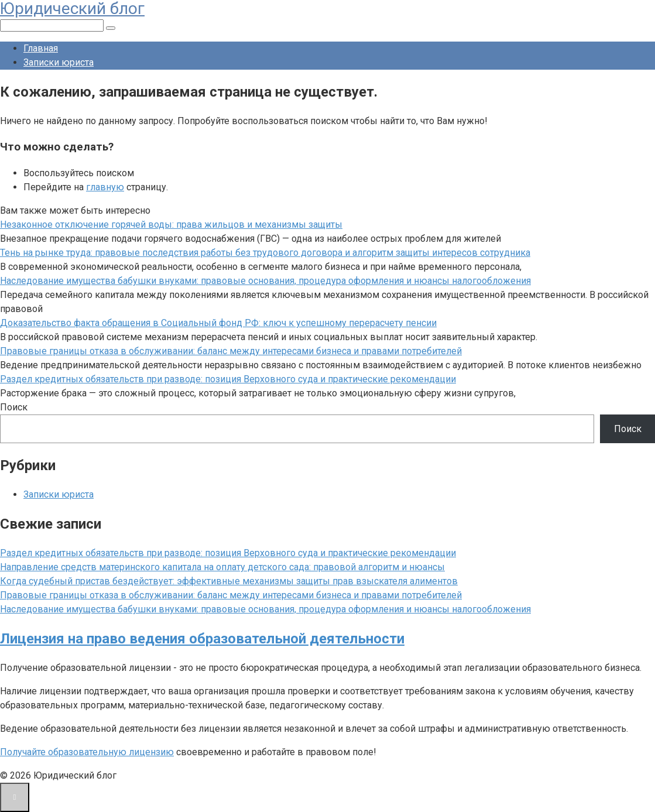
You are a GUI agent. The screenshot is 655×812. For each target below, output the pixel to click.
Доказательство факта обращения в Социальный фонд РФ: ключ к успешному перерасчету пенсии (218, 323)
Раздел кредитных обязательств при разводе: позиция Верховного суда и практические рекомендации (228, 379)
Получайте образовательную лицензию (87, 752)
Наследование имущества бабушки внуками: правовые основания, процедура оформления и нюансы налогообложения (265, 281)
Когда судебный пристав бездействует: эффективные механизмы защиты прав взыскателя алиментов (229, 581)
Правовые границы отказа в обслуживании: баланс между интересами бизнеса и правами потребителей (231, 351)
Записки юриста (59, 62)
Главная (41, 48)
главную (105, 187)
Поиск (14, 407)
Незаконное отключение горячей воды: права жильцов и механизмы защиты (171, 225)
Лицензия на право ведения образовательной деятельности (202, 639)
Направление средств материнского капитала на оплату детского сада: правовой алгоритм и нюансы (222, 567)
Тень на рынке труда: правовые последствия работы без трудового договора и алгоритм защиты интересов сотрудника (265, 253)
